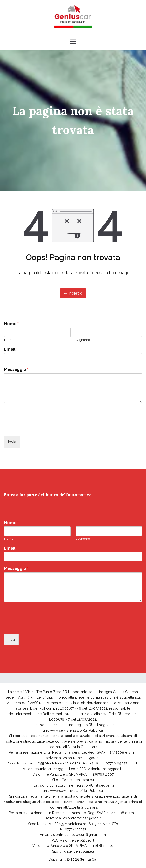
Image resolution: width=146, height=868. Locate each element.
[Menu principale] (73, 42)
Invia (12, 442)
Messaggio (16, 370)
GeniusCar (89, 859)
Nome (11, 324)
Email (11, 349)
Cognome (83, 340)
